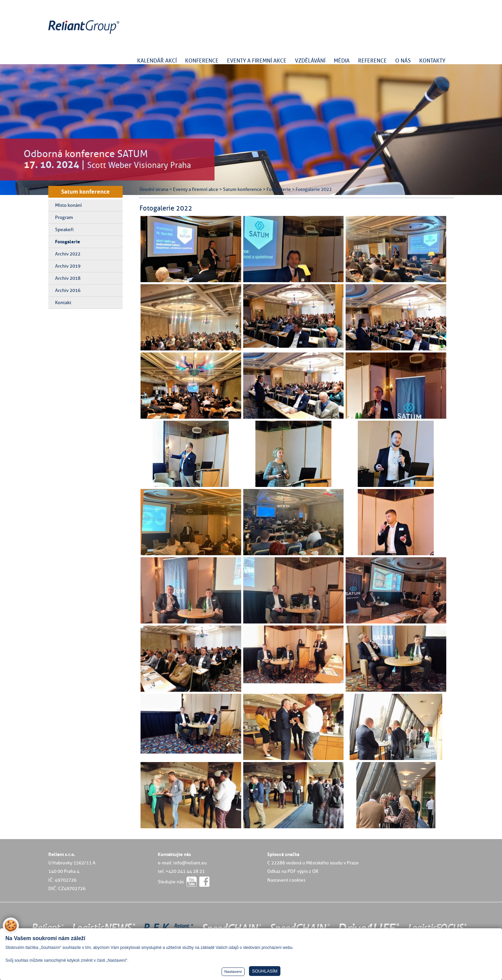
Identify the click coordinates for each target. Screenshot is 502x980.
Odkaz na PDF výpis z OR (293, 871)
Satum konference (85, 192)
